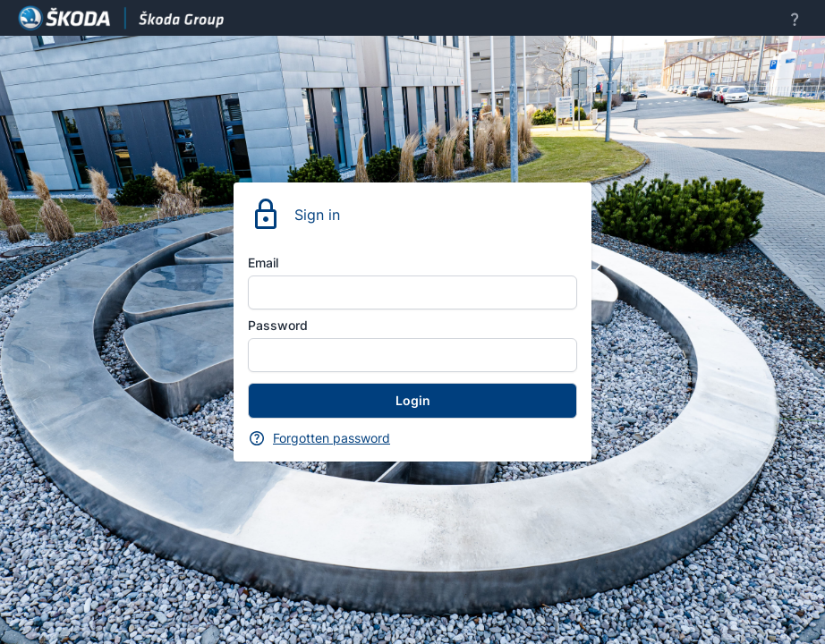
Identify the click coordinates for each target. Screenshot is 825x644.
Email (263, 263)
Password (278, 325)
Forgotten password (332, 438)
